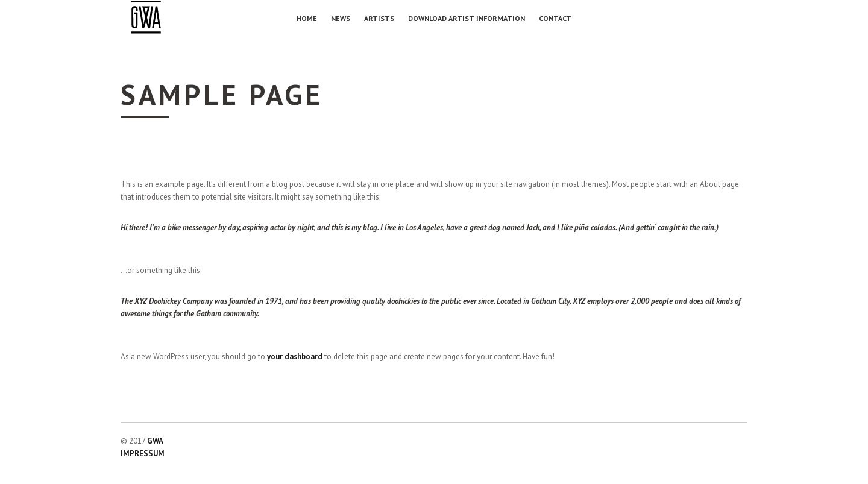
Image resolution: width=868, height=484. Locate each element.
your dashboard (295, 357)
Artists (379, 18)
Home (307, 18)
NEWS (341, 18)
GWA (155, 441)
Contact (555, 18)
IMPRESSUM (143, 454)
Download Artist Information (467, 18)
